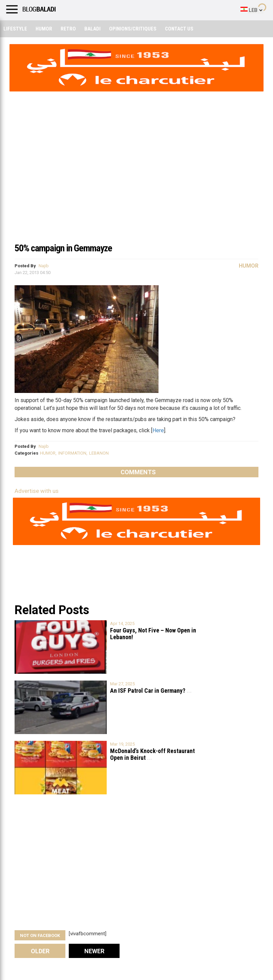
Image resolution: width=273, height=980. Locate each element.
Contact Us (179, 29)
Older (40, 951)
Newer (94, 951)
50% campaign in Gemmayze (63, 248)
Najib (44, 266)
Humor (44, 29)
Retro (68, 29)
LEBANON (99, 453)
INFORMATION (72, 453)
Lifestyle (15, 29)
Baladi (92, 29)
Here (158, 430)
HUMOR (48, 453)
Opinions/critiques (133, 29)
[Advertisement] (136, 188)
